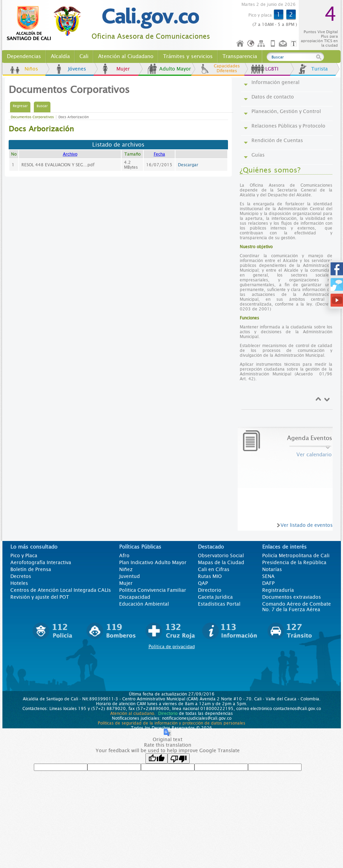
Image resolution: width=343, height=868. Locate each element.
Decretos (21, 576)
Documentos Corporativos (32, 117)
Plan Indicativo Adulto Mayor (153, 562)
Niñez (126, 569)
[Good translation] (156, 758)
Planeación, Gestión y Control (286, 111)
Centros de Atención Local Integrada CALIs (61, 590)
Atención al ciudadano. (133, 713)
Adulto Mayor (175, 69)
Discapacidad (135, 597)
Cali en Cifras (214, 569)
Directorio (210, 590)
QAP (203, 583)
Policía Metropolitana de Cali (296, 556)
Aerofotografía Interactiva (41, 562)
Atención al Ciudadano (126, 56)
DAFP (268, 583)
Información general (275, 82)
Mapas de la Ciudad (221, 562)
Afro (124, 556)
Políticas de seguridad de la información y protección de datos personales (171, 723)
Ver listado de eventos (307, 525)
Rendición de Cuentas (277, 140)
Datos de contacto (273, 97)
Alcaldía (60, 56)
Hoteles (19, 583)
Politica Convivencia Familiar (153, 590)
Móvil (273, 44)
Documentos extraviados (292, 597)
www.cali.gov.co (47, 24)
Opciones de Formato (295, 44)
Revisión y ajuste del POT (40, 597)
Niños (31, 69)
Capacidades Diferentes (227, 68)
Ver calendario (314, 455)
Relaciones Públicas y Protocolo (288, 126)
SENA (268, 576)
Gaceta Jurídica (215, 597)
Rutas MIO (210, 576)
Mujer (123, 69)
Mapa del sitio (262, 44)
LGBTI (272, 69)
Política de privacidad (172, 647)
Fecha (159, 154)
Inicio (240, 44)
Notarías (272, 569)
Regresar (20, 106)
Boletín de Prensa (31, 569)
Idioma (251, 44)
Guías (258, 155)
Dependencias (24, 56)
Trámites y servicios (188, 56)
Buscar (42, 106)
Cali (84, 56)
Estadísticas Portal (219, 604)
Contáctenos (284, 44)
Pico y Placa (24, 556)
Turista (320, 69)
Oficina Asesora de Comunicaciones (151, 36)
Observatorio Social (221, 556)
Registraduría (278, 590)
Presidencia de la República (294, 562)
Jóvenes (77, 69)
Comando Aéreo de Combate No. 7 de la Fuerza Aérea (297, 607)
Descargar (188, 165)
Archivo (70, 154)
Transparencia (240, 56)
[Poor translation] (179, 758)
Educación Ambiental (144, 604)
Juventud (130, 576)
